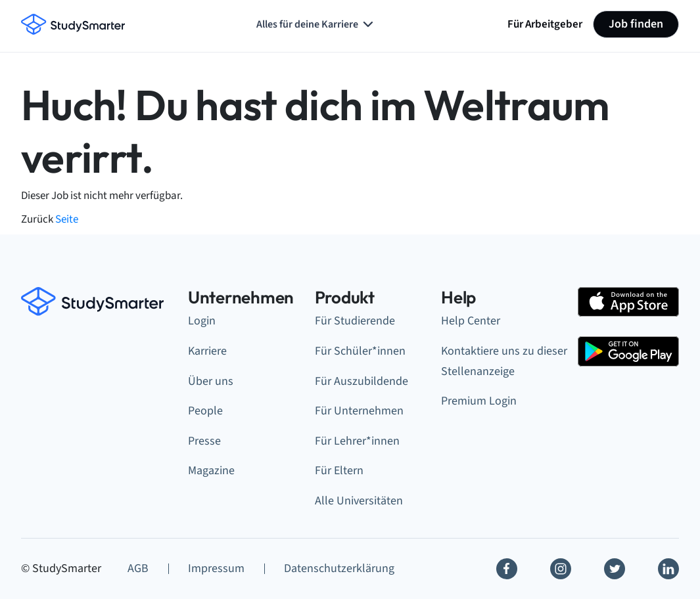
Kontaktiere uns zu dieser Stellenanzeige (504, 361)
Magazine (211, 471)
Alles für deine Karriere (316, 24)
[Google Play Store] (628, 351)
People (205, 411)
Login (202, 321)
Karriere (207, 351)
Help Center (471, 321)
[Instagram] (561, 569)
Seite (67, 219)
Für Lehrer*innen (357, 441)
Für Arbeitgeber (545, 24)
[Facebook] (507, 569)
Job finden (636, 24)
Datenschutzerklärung (339, 568)
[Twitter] (615, 569)
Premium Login (479, 401)
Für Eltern (339, 471)
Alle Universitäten (359, 501)
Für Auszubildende (362, 381)
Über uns (211, 381)
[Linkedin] (668, 569)
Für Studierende (355, 321)
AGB (138, 568)
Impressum (216, 568)
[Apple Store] (628, 302)
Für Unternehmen (359, 411)
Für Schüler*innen (360, 351)
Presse (204, 441)
